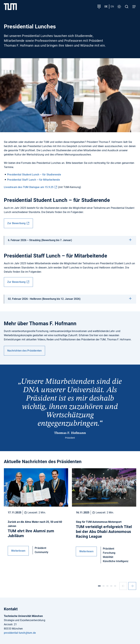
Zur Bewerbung (16, 223)
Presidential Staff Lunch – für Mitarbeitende (34, 180)
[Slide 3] (107, 586)
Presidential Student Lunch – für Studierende (34, 175)
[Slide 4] (111, 586)
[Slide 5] (115, 586)
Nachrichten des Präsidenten (24, 351)
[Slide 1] (99, 586)
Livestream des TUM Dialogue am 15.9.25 (29, 187)
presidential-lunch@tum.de (20, 633)
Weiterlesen (18, 551)
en (112, 7)
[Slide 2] (104, 586)
